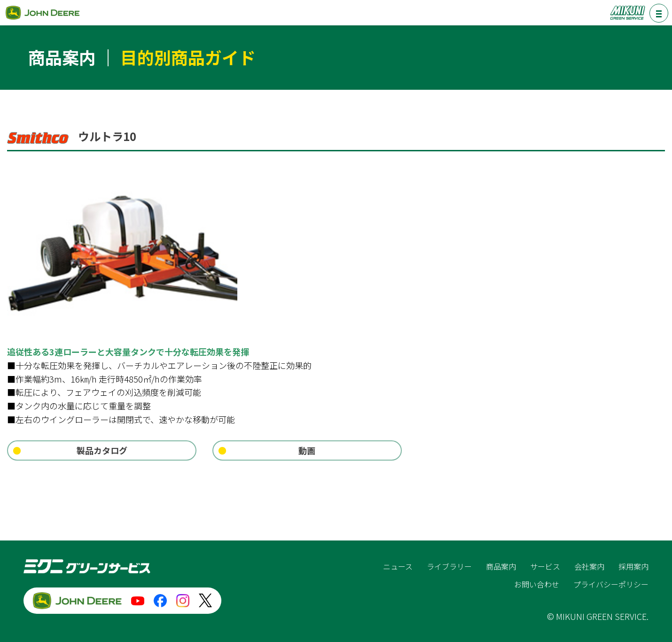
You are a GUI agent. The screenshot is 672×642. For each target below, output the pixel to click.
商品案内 (501, 566)
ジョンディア (42, 12)
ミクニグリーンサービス (627, 12)
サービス (545, 566)
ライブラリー (449, 566)
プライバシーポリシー (611, 584)
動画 (307, 450)
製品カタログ (102, 450)
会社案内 (589, 566)
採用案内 (633, 566)
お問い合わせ (537, 584)
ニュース (398, 566)
